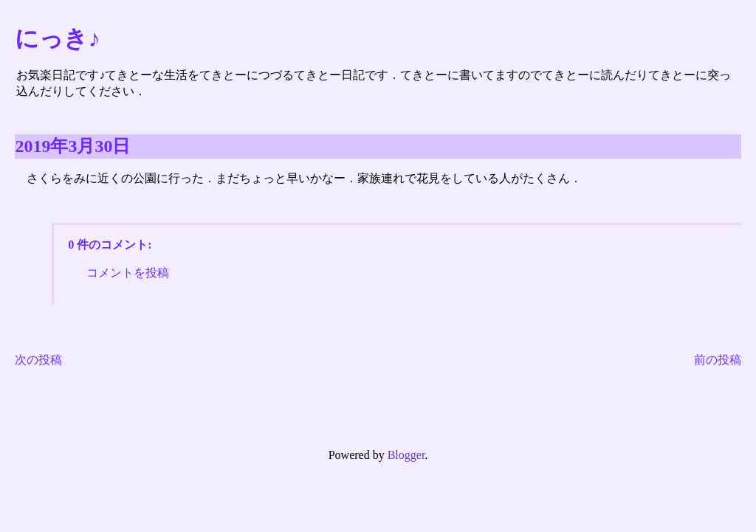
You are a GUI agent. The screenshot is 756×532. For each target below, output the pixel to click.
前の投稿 (718, 360)
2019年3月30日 (72, 146)
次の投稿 (38, 360)
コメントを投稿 (128, 273)
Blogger (406, 455)
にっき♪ (57, 38)
